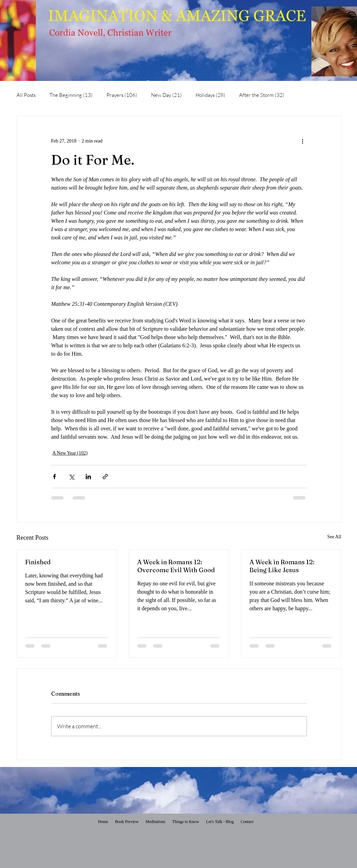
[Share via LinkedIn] (88, 477)
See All (334, 537)
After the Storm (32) (262, 95)
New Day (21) (166, 95)
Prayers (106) (122, 95)
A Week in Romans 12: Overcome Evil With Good (176, 566)
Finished (38, 562)
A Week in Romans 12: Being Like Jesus (282, 566)
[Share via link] (105, 477)
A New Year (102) (70, 453)
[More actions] (303, 141)
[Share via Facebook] (54, 477)
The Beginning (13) (71, 95)
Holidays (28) (210, 95)
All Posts (26, 95)
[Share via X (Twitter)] (71, 477)
